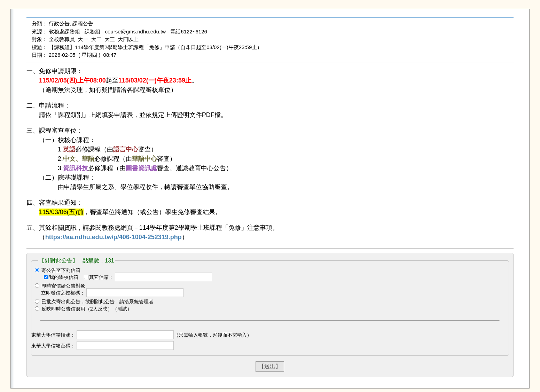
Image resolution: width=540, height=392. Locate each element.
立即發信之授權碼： (63, 293)
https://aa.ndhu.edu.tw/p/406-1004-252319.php (114, 237)
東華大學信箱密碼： (53, 346)
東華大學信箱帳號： (53, 335)
